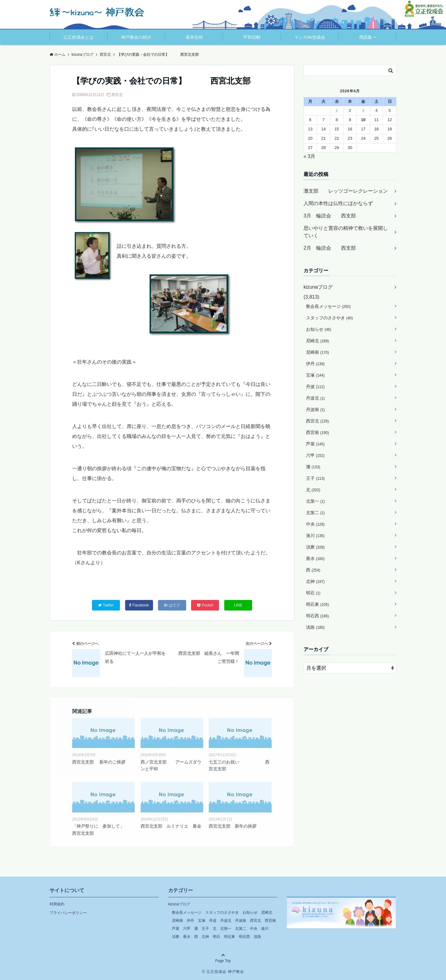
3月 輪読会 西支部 (330, 216)
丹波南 (315, 409)
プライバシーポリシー (68, 913)
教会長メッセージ (328, 306)
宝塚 (315, 375)
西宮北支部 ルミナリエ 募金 (171, 826)
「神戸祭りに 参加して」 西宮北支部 (103, 829)
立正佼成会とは (78, 37)
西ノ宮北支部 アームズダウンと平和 (171, 765)
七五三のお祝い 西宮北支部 (239, 765)
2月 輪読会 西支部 (330, 248)
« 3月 (309, 156)
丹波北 (315, 398)
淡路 (315, 627)
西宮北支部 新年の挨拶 (233, 826)
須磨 (315, 547)
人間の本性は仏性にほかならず (338, 203)
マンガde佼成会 (310, 37)
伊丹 (315, 364)
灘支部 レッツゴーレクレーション (346, 191)
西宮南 (317, 432)
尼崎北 (317, 341)
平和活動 (252, 37)
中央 (315, 524)
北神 (315, 581)
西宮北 (117, 95)
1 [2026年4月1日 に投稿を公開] (337, 110)
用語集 (365, 37)
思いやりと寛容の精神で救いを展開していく (346, 232)
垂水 (315, 558)
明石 (313, 593)
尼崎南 (317, 352)
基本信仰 (194, 37)
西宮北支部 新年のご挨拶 (99, 762)
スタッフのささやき (329, 318)
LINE (238, 605)
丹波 (315, 387)
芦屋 (315, 444)
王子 (315, 478)
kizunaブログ (318, 287)
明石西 (317, 616)
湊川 (315, 536)
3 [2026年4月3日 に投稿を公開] (363, 110)
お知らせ (319, 329)
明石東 (317, 604)
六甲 (315, 455)
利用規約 (57, 904)
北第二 (315, 513)
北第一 (315, 501)
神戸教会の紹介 (136, 37)
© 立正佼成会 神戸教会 (223, 972)
